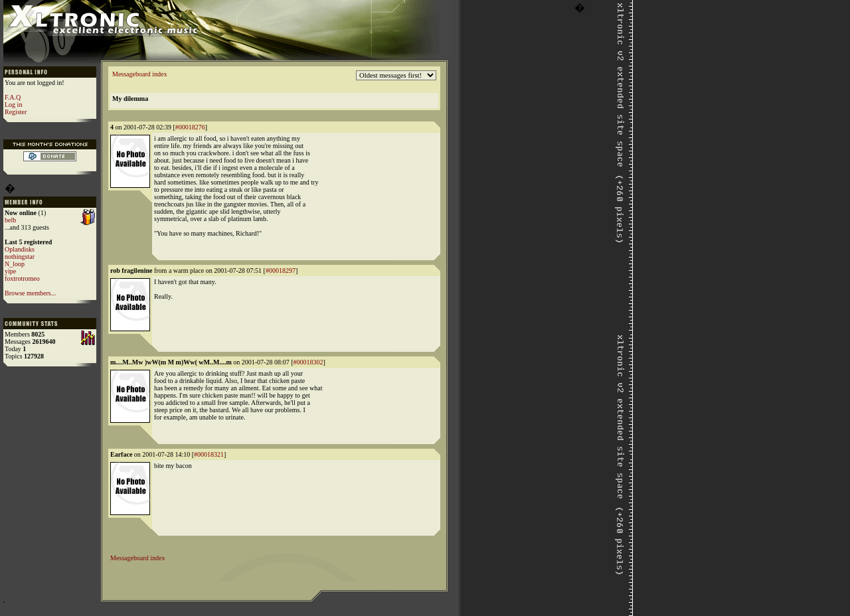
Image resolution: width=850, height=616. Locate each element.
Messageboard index (139, 74)
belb (10, 220)
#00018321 (209, 454)
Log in (13, 105)
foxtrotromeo (22, 278)
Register (16, 112)
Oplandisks (20, 249)
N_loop (15, 264)
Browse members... (30, 293)
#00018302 (308, 362)
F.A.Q (13, 97)
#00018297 (281, 270)
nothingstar (20, 257)
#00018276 (190, 127)
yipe (10, 271)
